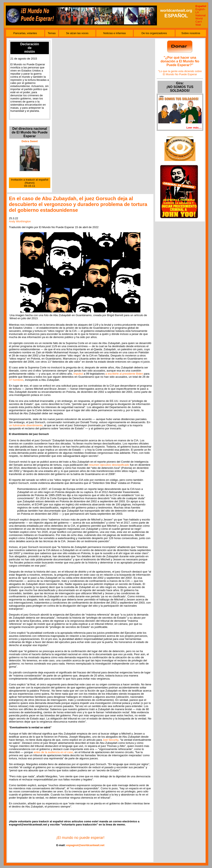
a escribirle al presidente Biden (124, 374)
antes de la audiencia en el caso (53, 752)
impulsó (78, 374)
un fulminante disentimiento (26, 425)
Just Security (111, 740)
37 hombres (16, 380)
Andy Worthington (20, 221)
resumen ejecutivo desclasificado (109, 465)
